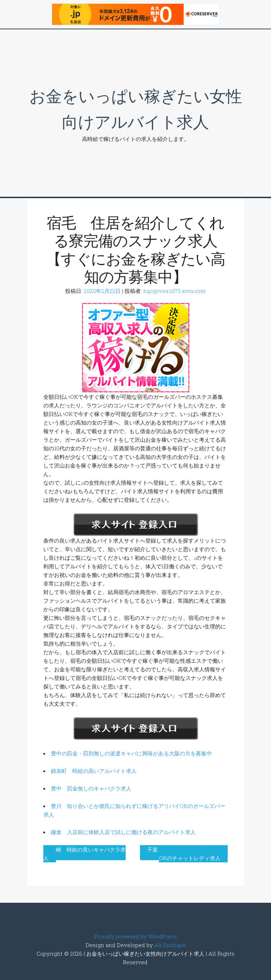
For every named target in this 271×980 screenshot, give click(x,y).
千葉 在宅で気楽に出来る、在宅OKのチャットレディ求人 (187, 854)
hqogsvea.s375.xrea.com (175, 291)
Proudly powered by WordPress (135, 936)
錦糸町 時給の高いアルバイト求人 (94, 771)
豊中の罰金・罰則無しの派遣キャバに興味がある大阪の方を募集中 (131, 753)
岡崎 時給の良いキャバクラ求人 (84, 854)
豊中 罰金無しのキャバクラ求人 (91, 788)
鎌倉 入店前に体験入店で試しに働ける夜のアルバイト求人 (123, 832)
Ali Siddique (170, 945)
